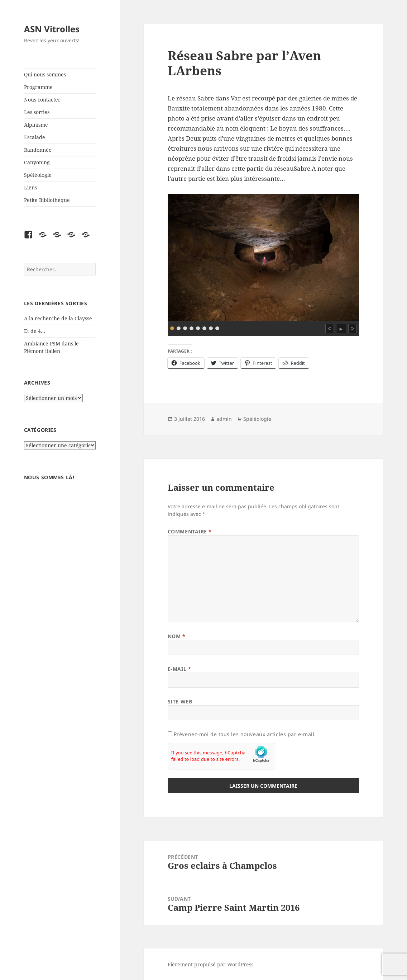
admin (224, 419)
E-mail (179, 669)
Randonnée (38, 150)
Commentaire (190, 531)
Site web (180, 701)
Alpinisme (36, 125)
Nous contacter (42, 100)
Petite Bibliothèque (47, 200)
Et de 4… (35, 331)
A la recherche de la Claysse (59, 318)
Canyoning (37, 162)
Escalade (35, 137)
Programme (38, 87)
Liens (30, 187)
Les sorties (37, 112)
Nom (177, 636)
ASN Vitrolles (52, 29)
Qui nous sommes (45, 74)
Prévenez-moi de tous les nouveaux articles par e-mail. (245, 734)
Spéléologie (38, 175)
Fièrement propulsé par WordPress (210, 964)
